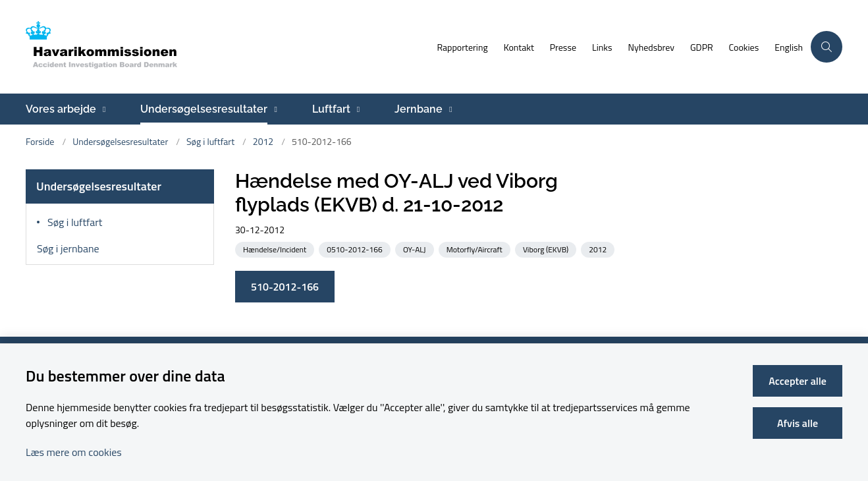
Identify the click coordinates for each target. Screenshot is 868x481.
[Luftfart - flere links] (357, 109)
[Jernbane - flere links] (449, 109)
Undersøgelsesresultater (204, 109)
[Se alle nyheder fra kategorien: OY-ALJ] (416, 249)
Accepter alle (798, 381)
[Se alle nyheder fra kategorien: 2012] (599, 249)
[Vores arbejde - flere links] (102, 109)
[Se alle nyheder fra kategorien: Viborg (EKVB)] (547, 249)
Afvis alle (798, 423)
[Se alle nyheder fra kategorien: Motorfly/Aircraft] (476, 249)
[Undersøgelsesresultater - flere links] (274, 109)
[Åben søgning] (827, 47)
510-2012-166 (285, 287)
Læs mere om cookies (74, 452)
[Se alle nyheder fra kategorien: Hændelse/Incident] (276, 249)
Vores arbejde (61, 109)
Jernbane (419, 109)
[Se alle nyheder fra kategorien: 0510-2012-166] (356, 249)
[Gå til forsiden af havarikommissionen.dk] (227, 47)
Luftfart (331, 109)
